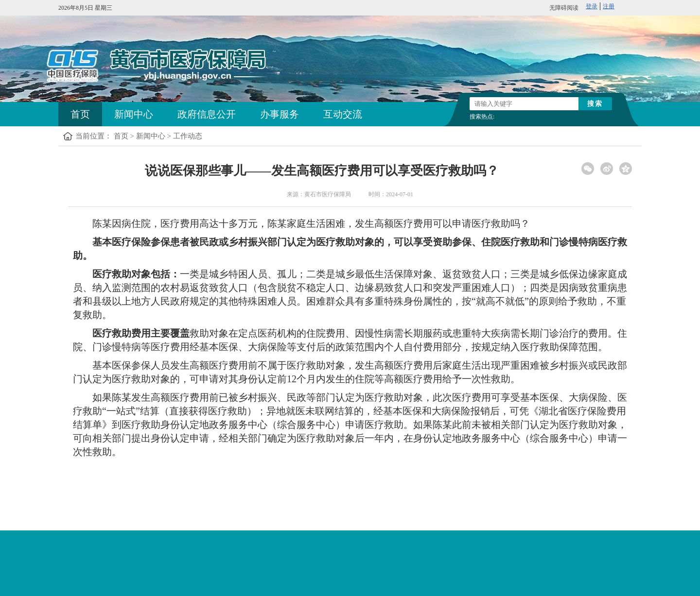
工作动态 (188, 136)
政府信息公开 (207, 114)
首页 (80, 114)
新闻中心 (134, 114)
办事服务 (280, 114)
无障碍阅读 (564, 8)
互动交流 (343, 114)
